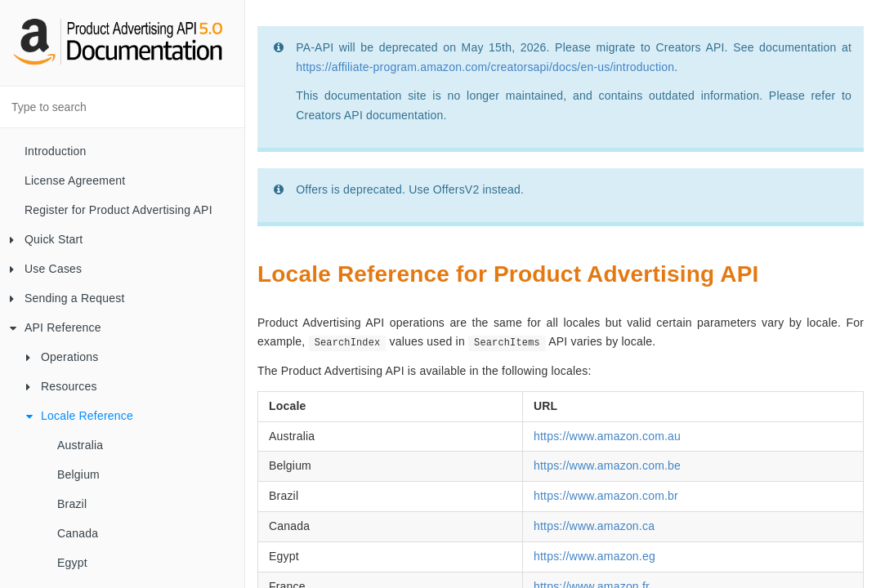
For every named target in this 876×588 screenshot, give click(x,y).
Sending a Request (67, 298)
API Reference (56, 327)
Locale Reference (80, 416)
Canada (78, 533)
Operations (62, 357)
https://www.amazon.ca (594, 526)
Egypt (72, 563)
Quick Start (46, 239)
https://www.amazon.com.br (606, 496)
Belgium (78, 474)
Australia (80, 445)
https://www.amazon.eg (594, 556)
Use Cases (46, 269)
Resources (62, 386)
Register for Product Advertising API (118, 210)
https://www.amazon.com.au (607, 436)
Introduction (56, 151)
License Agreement (75, 180)
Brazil (72, 504)
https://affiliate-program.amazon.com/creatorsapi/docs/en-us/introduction (485, 67)
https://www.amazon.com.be (607, 465)
